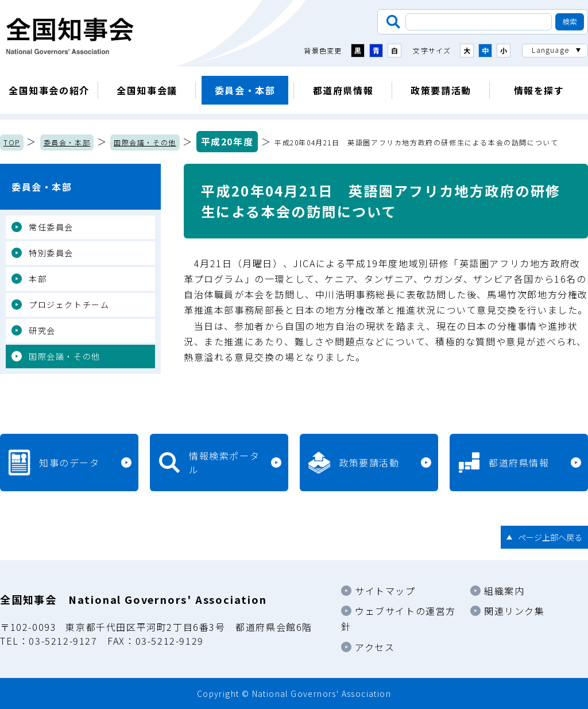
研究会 (42, 330)
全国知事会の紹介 (49, 90)
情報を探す (539, 90)
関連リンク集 (514, 611)
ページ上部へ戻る (550, 537)
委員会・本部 (245, 90)
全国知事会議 (147, 90)
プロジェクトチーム (69, 305)
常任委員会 (51, 227)
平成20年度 (227, 141)
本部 (38, 279)
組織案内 (504, 591)
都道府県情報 (343, 90)
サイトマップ (385, 591)
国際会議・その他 (145, 142)
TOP (12, 142)
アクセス (375, 647)
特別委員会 (51, 253)
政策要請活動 (441, 90)
